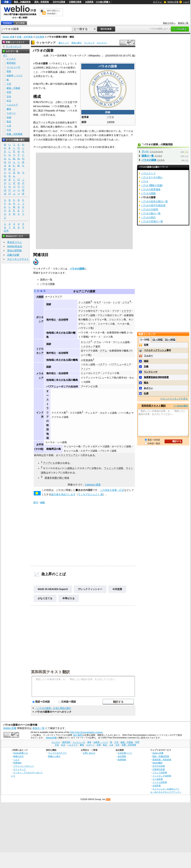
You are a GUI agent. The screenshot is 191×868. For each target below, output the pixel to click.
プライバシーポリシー (24, 766)
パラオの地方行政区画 (153, 205)
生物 (9, 117)
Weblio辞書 (51, 738)
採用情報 (122, 760)
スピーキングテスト (18, 259)
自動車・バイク (15, 76)
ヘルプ (186, 2)
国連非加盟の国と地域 (57, 478)
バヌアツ (102, 364)
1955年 (111, 122)
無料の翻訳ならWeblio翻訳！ (53, 12)
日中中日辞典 (59, 2)
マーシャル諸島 (121, 342)
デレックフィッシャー (90, 589)
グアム (104, 351)
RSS (108, 799)
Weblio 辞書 (173, 2)
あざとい (148, 388)
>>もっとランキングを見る (174, 399)
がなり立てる (45, 598)
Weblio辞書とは (20, 753)
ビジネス (11, 59)
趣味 (9, 109)
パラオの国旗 (47, 284)
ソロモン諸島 (88, 364)
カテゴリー (102, 43)
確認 (146, 361)
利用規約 (17, 763)
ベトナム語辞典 (160, 782)
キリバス (86, 342)
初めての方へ (169, 23)
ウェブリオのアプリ (57, 753)
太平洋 (40, 445)
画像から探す (54, 756)
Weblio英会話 (15, 246)
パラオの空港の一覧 (152, 221)
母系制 (59, 140)
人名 (9, 126)
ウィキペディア (46, 43)
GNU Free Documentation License (86, 732)
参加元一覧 (183, 23)
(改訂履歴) (78, 735)
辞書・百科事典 (25, 37)
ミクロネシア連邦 (90, 346)
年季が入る (69, 598)
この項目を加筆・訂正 (112, 490)
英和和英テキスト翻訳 (50, 672)
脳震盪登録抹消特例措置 (156, 377)
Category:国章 (93, 485)
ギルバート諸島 (64, 468)
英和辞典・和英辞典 (162, 760)
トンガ (116, 302)
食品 (9, 121)
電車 (9, 71)
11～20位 (158, 340)
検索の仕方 (18, 756)
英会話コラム (14, 242)
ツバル (107, 302)
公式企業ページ (125, 753)
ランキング (89, 43)
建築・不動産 (13, 88)
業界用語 (11, 63)
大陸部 (40, 297)
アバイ (42, 122)
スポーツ (11, 113)
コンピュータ (13, 67)
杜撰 (146, 393)
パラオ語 (67, 102)
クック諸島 (84, 302)
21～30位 (170, 340)
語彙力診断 (13, 255)
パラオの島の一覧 (151, 213)
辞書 (6, 2)
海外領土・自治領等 (57, 320)
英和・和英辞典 (42, 2)
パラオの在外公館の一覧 (154, 201)
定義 (146, 366)
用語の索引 (77, 43)
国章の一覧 (46, 280)
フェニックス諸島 (114, 468)
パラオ (110, 117)
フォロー (148, 356)
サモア (98, 302)
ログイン (157, 2)
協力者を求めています (63, 494)
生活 (9, 101)
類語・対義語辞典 (22, 2)
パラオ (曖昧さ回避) (152, 185)
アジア (47, 463)
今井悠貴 (117, 589)
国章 (45, 63)
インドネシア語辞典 (162, 776)
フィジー (86, 369)
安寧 (146, 345)
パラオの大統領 (150, 209)
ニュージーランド (88, 307)
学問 (9, 92)
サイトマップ (19, 769)
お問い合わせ (89, 753)
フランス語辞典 (160, 772)
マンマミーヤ (151, 372)
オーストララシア (66, 455)
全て (5, 55)
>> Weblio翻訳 (181, 406)
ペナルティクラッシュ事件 (157, 350)
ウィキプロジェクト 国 (90, 494)
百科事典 (40, 37)
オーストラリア (54, 297)
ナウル (98, 342)
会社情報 (122, 756)
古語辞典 (89, 2)
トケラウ (126, 311)
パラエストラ (148, 173)
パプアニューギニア (120, 364)
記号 (6, 231)
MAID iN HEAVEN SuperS (53, 589)
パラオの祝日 (148, 217)
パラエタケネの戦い (152, 177)
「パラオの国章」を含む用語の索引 (53, 708)
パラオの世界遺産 (151, 189)
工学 (9, 84)
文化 (9, 96)
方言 (9, 130)
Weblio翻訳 (158, 763)
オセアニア (80, 291)
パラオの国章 (77, 269)
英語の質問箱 (14, 250)
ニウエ (126, 302)
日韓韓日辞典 (75, 2)
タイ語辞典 (158, 779)
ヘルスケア (12, 105)
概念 (146, 383)
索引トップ (64, 43)
